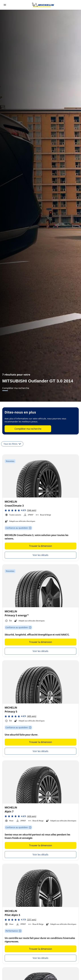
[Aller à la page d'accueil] (43, 5)
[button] (20, 510)
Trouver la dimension (41, 546)
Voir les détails (40, 555)
